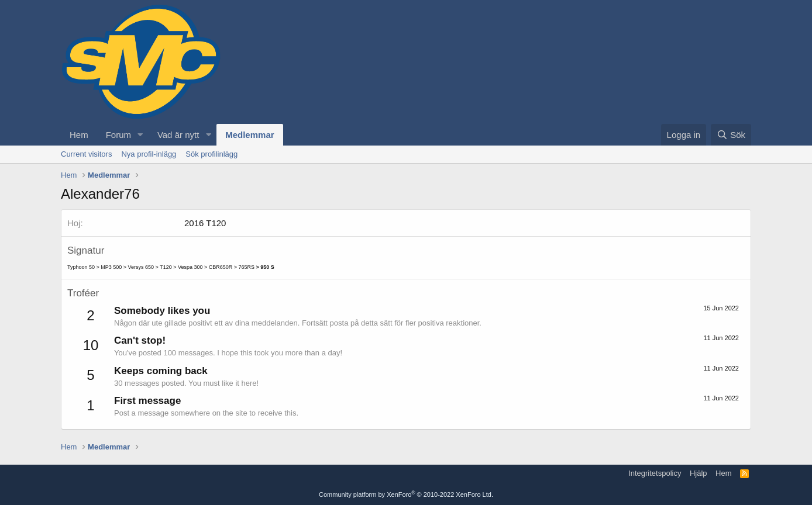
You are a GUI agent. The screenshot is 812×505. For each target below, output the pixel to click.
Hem (79, 135)
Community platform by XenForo (406, 494)
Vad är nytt (178, 135)
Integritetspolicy (655, 473)
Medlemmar (250, 135)
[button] (140, 135)
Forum (118, 135)
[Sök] (731, 135)
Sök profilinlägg (211, 154)
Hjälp (699, 473)
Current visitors (86, 154)
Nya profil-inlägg (149, 154)
